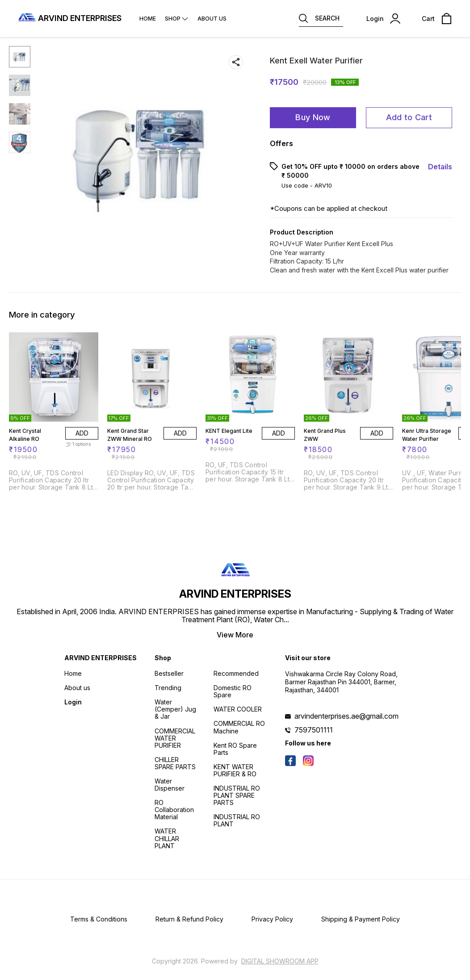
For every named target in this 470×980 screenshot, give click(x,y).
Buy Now (313, 117)
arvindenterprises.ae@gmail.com (346, 716)
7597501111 (314, 730)
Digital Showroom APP (280, 961)
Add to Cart (409, 117)
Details (440, 167)
